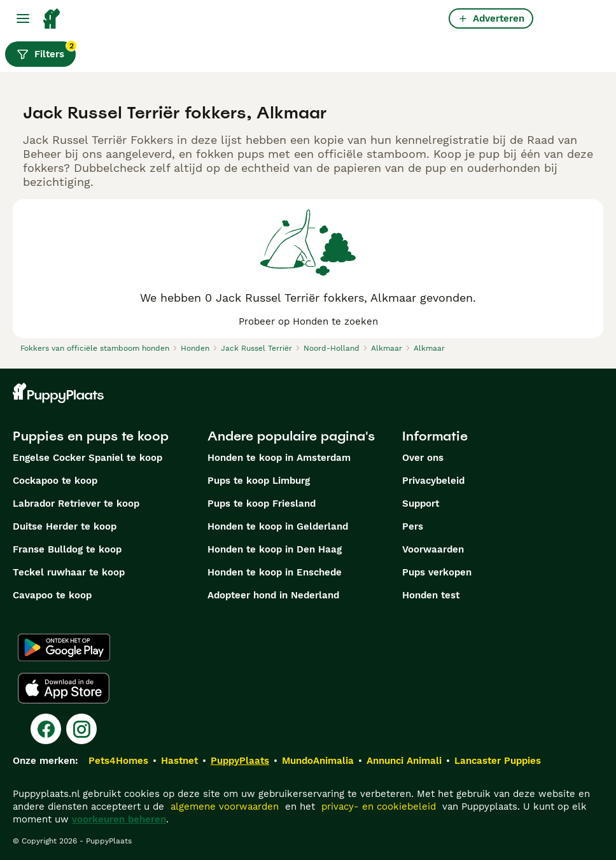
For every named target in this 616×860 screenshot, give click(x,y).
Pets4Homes (118, 761)
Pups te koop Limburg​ (259, 481)
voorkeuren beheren (119, 819)
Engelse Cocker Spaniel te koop (87, 458)
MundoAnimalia (318, 761)
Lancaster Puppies (498, 761)
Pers (413, 526)
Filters (46, 51)
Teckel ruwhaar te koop (69, 572)
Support (421, 504)
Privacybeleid (433, 481)
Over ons (423, 458)
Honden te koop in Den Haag (275, 549)
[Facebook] (46, 729)
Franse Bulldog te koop (67, 549)
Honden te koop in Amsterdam (279, 458)
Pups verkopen (437, 572)
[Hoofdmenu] (23, 18)
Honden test (431, 595)
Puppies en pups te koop (91, 436)
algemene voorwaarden (225, 807)
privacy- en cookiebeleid (379, 807)
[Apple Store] (64, 688)
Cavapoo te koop (52, 595)
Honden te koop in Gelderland (278, 526)
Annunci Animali (404, 761)
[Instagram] (81, 729)
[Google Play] (64, 647)
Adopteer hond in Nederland (273, 595)
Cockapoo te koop (55, 481)
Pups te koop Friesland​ (262, 504)
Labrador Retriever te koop (76, 504)
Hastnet (179, 761)
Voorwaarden (433, 549)
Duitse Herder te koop (65, 526)
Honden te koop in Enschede (275, 572)
